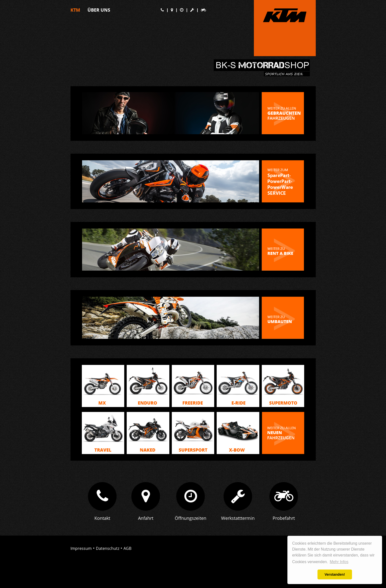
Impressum (81, 552)
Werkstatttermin (238, 521)
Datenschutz (108, 552)
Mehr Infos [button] (339, 562)
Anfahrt (146, 521)
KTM (75, 10)
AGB (127, 552)
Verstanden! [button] (335, 574)
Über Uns (99, 10)
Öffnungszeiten (191, 521)
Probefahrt (284, 521)
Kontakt (102, 521)
